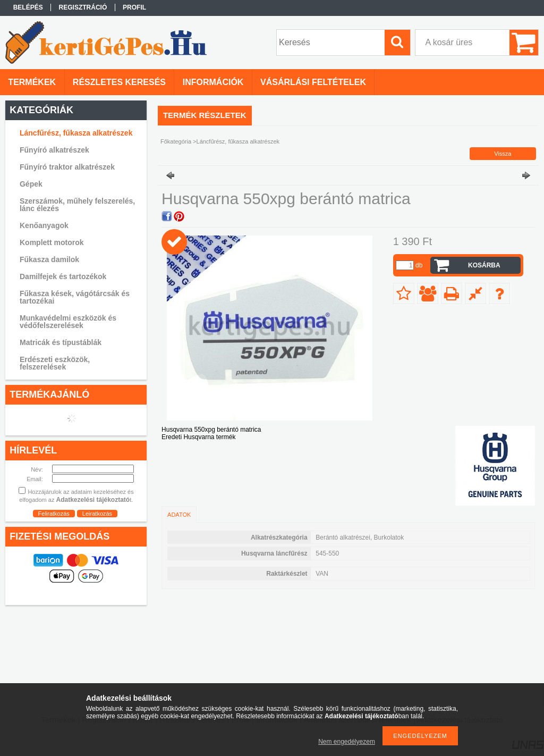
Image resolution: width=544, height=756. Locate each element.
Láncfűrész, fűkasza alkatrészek (76, 133)
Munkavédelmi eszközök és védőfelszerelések (68, 322)
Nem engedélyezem (347, 742)
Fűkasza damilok (49, 259)
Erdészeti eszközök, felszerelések (55, 363)
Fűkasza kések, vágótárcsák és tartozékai (75, 297)
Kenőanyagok (44, 225)
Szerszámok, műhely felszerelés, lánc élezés (77, 205)
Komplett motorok (52, 242)
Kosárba (484, 265)
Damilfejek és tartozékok (63, 276)
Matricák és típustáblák (61, 342)
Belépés (28, 7)
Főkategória (176, 141)
